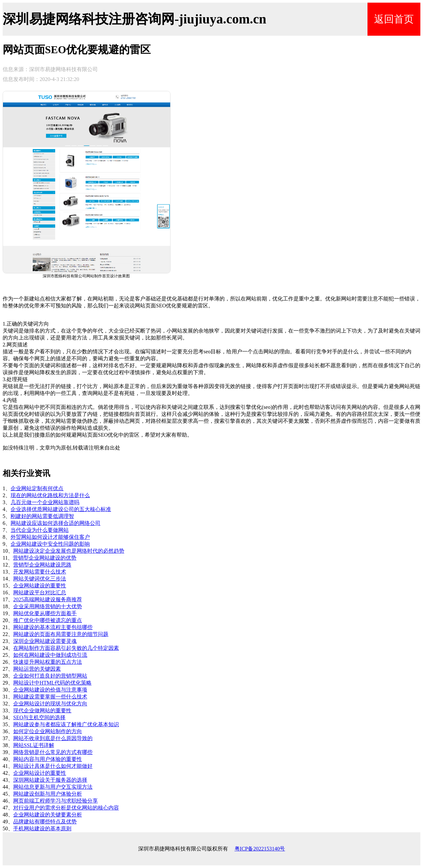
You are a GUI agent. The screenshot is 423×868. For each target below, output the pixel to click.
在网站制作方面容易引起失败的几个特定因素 (66, 648)
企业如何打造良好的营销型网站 (50, 676)
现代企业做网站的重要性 (42, 710)
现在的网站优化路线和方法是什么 (50, 495)
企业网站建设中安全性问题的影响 (50, 544)
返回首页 (394, 19)
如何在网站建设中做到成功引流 (50, 655)
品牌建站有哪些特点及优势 (45, 822)
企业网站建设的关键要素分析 (48, 815)
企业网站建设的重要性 (40, 586)
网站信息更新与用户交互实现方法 (53, 787)
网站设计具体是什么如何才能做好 (53, 766)
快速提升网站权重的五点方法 (48, 662)
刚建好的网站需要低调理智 (42, 516)
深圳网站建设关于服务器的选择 (50, 780)
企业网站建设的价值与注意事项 (50, 690)
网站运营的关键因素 (37, 669)
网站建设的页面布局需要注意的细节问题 (61, 634)
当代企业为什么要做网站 (40, 530)
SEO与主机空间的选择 (39, 717)
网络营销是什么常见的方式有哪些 (53, 752)
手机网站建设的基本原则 (42, 829)
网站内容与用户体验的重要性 (48, 759)
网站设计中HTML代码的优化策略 (52, 683)
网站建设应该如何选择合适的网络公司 (56, 523)
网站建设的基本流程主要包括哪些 (53, 627)
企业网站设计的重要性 (40, 773)
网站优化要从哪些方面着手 (45, 613)
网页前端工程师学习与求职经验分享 (56, 801)
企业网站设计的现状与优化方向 (50, 704)
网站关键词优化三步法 (40, 579)
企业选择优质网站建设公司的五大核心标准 (61, 509)
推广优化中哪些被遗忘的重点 (48, 620)
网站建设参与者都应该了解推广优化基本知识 (66, 724)
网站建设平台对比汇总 (40, 592)
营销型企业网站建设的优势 (45, 558)
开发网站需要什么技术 (40, 572)
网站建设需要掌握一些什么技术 (50, 697)
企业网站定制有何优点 (37, 488)
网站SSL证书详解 (34, 745)
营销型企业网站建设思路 (42, 565)
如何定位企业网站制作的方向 (48, 731)
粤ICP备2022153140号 (260, 849)
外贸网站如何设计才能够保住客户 (50, 537)
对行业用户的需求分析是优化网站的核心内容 (66, 808)
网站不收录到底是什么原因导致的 (53, 738)
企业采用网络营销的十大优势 (48, 606)
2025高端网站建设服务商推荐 (48, 599)
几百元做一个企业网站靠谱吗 (45, 502)
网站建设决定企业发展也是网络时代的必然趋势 (69, 551)
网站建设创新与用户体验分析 (48, 794)
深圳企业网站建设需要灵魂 (45, 641)
